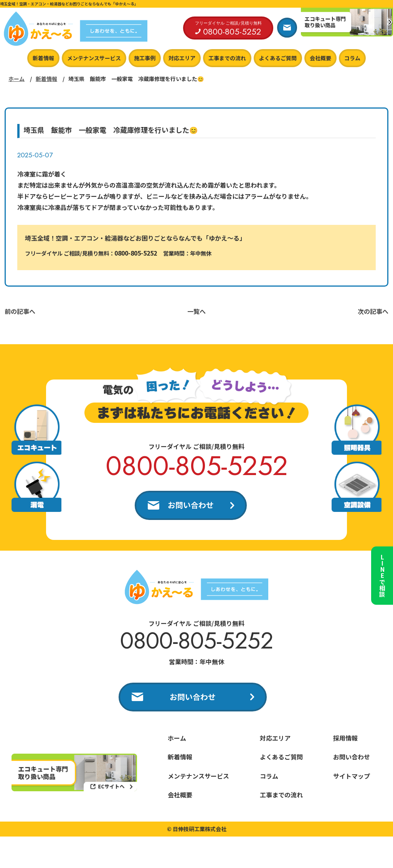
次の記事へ (373, 311)
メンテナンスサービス (94, 58)
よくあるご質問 (278, 58)
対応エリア (182, 58)
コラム (352, 58)
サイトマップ (352, 777)
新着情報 (43, 58)
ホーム (17, 79)
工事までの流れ (227, 58)
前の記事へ (20, 311)
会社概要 (320, 58)
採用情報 (345, 739)
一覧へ (196, 311)
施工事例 (145, 58)
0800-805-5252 (136, 253)
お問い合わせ (191, 505)
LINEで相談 (381, 573)
